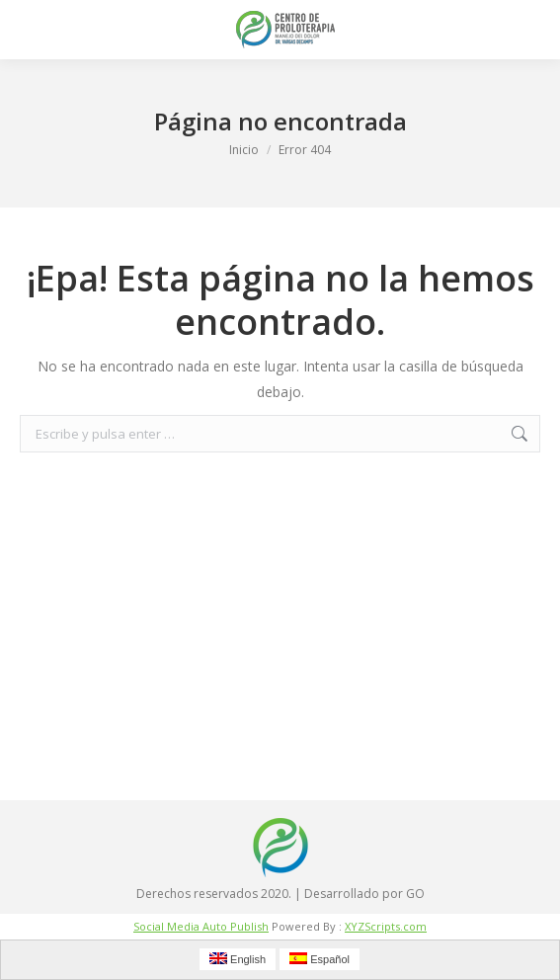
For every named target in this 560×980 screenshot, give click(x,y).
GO (415, 894)
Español (320, 959)
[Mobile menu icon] (32, 30)
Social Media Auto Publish (201, 926)
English (238, 959)
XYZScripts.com (386, 926)
